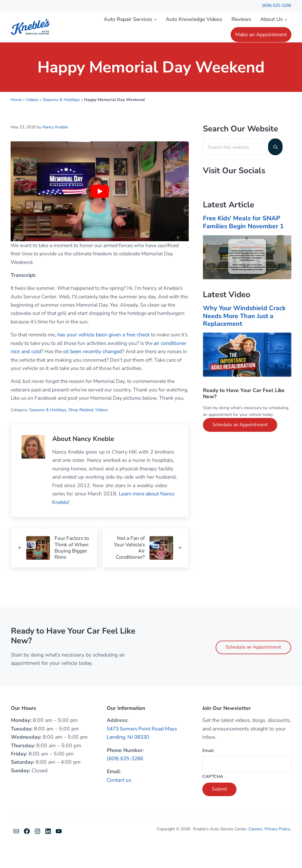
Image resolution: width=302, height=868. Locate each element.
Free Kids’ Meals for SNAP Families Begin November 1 (244, 235)
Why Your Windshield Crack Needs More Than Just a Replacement (246, 329)
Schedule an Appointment (240, 438)
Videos (32, 113)
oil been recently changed (121, 365)
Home (16, 113)
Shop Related (81, 432)
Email (208, 772)
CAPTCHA (213, 798)
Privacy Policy (278, 851)
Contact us (119, 802)
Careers (256, 851)
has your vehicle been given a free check (105, 348)
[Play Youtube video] (100, 204)
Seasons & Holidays (61, 113)
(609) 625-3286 (277, 5)
